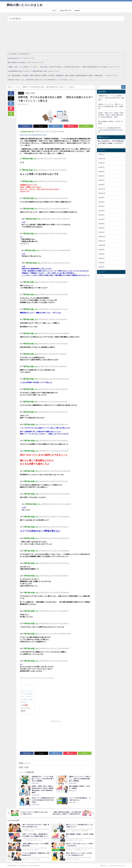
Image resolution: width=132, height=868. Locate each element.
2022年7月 (101, 167)
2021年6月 (101, 211)
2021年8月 (101, 202)
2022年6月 (101, 172)
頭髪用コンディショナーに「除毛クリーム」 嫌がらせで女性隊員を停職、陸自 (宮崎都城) (112, 106)
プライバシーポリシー (34, 866)
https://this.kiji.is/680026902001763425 (33, 135)
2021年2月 (101, 228)
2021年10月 (102, 193)
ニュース (21, 93)
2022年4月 (101, 180)
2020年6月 (101, 263)
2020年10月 (102, 245)
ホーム (54, 10)
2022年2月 (101, 185)
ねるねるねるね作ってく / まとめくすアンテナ (21, 58)
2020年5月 (101, 267)
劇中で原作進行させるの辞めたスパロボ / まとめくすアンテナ (26, 63)
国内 (28, 93)
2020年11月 (102, 241)
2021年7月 (101, 206)
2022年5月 (101, 176)
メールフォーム (23, 866)
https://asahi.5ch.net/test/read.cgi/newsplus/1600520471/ (39, 678)
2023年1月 (101, 163)
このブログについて (12, 866)
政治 (34, 93)
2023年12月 (102, 159)
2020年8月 (101, 254)
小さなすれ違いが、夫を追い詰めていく (20, 54)
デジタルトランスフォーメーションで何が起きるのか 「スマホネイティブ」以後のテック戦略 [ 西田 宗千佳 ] (27, 697)
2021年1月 (101, 232)
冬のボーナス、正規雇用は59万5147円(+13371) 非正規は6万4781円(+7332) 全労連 (111, 130)
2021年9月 (101, 198)
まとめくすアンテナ (65, 10)
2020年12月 (102, 237)
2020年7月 (101, 258)
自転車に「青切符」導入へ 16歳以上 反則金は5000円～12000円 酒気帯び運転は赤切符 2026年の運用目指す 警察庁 (111, 115)
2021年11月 (102, 189)
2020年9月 (101, 250)
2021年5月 (101, 215)
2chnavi (77, 10)
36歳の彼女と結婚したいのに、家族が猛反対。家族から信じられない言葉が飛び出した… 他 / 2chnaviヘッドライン (41, 80)
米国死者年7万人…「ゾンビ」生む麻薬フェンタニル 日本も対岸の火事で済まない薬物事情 (111, 98)
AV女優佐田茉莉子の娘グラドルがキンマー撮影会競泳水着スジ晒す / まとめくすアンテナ (34, 71)
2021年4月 (101, 219)
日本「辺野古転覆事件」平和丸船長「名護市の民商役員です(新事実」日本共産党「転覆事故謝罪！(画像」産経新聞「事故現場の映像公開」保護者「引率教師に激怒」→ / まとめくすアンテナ (63, 75)
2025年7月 (101, 154)
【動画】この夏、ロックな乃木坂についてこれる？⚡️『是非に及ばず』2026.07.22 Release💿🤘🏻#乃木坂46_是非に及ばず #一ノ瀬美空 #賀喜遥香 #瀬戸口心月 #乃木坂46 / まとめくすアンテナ (64, 67)
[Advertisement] (66, 38)
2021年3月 (101, 224)
